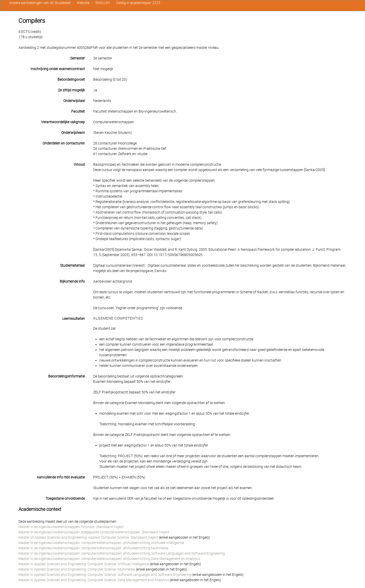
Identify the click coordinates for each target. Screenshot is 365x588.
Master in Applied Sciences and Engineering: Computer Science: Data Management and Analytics (94, 580)
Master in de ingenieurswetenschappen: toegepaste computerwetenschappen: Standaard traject (94, 532)
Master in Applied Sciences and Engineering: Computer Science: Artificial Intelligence (84, 564)
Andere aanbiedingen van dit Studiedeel (40, 3)
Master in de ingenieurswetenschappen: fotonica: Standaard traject (71, 527)
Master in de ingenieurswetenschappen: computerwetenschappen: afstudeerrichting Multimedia (93, 548)
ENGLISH (103, 3)
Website (83, 3)
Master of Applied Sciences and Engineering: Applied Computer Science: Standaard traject (88, 537)
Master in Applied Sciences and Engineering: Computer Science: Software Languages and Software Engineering (105, 575)
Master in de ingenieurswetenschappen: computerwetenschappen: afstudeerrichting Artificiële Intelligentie (101, 543)
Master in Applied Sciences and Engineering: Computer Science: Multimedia (77, 569)
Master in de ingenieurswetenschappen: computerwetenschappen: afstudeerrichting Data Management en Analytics (109, 559)
